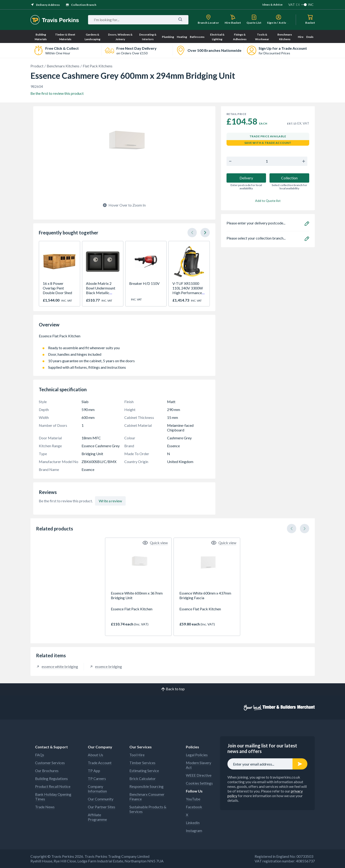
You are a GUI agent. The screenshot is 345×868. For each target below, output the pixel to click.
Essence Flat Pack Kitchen (124, 338)
